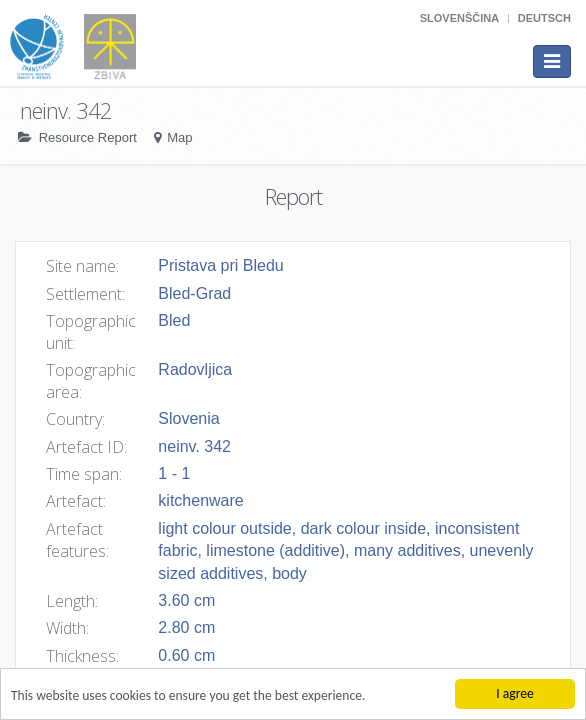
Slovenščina (459, 18)
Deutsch (544, 18)
